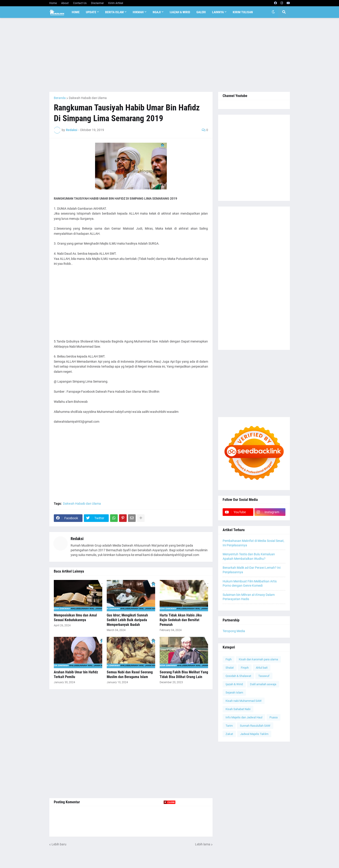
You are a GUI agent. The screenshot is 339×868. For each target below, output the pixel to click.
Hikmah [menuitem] (138, 12)
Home (53, 3)
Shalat (230, 668)
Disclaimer (97, 3)
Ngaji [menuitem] (157, 12)
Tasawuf (264, 676)
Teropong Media (234, 631)
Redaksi (77, 539)
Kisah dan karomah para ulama (258, 659)
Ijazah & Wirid (234, 684)
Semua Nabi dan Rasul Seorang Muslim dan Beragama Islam (130, 674)
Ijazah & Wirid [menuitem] (180, 12)
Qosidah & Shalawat (238, 676)
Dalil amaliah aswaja (263, 684)
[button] (273, 12)
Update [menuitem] (91, 12)
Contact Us (80, 3)
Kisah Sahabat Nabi (238, 709)
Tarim (229, 726)
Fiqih (229, 659)
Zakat (229, 734)
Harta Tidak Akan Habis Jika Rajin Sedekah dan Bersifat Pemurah (181, 620)
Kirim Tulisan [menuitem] (243, 12)
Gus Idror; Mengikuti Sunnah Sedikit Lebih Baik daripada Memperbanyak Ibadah (127, 620)
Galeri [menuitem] (201, 12)
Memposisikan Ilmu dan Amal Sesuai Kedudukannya (75, 618)
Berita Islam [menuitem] (114, 12)
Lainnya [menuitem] (218, 12)
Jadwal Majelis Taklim (254, 734)
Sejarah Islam (234, 692)
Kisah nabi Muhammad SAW (244, 701)
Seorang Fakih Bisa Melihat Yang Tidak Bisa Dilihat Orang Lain (184, 674)
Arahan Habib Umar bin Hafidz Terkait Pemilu (76, 674)
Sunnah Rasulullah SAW (255, 726)
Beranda (60, 98)
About (65, 3)
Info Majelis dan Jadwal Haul (244, 717)
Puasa (274, 717)
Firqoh (245, 668)
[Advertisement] (170, 55)
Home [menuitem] (76, 12)
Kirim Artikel (116, 3)
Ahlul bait (262, 668)
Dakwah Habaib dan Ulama (88, 98)
